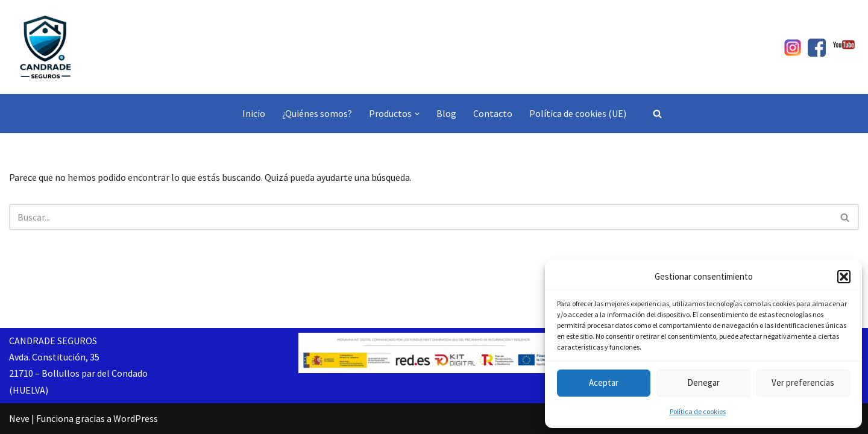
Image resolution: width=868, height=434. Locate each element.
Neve (19, 418)
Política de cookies (698, 411)
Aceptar (604, 382)
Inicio (254, 113)
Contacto (493, 113)
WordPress (136, 418)
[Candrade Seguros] (45, 47)
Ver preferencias (803, 382)
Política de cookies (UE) (578, 113)
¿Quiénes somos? (317, 113)
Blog (446, 113)
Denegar (703, 382)
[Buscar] (657, 114)
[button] (844, 277)
